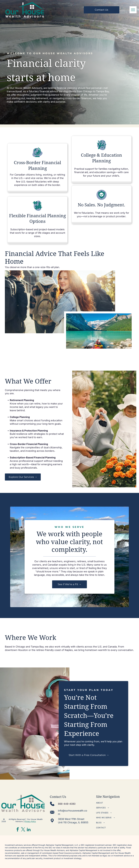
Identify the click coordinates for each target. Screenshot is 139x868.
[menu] (133, 10)
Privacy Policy (30, 821)
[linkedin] (29, 830)
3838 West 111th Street (71, 819)
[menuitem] (117, 803)
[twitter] (23, 830)
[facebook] (18, 830)
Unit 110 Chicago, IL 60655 (73, 822)
